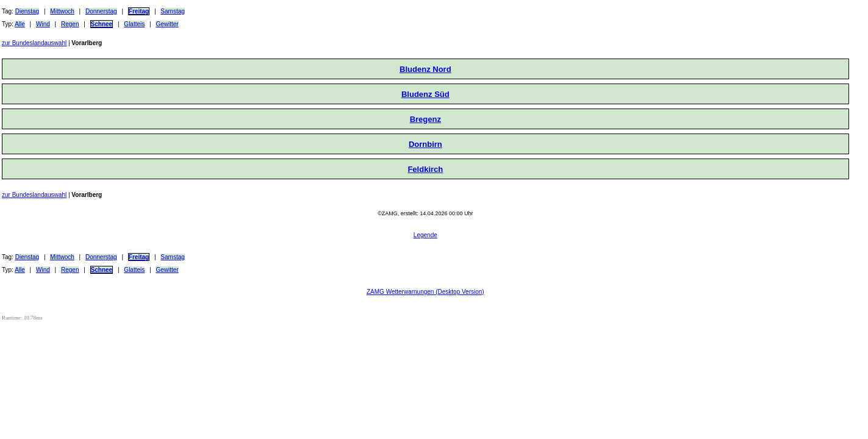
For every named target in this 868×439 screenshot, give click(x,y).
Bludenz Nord (425, 69)
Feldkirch (425, 169)
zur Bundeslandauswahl (34, 43)
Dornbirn (425, 144)
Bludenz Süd (425, 94)
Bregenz (425, 119)
